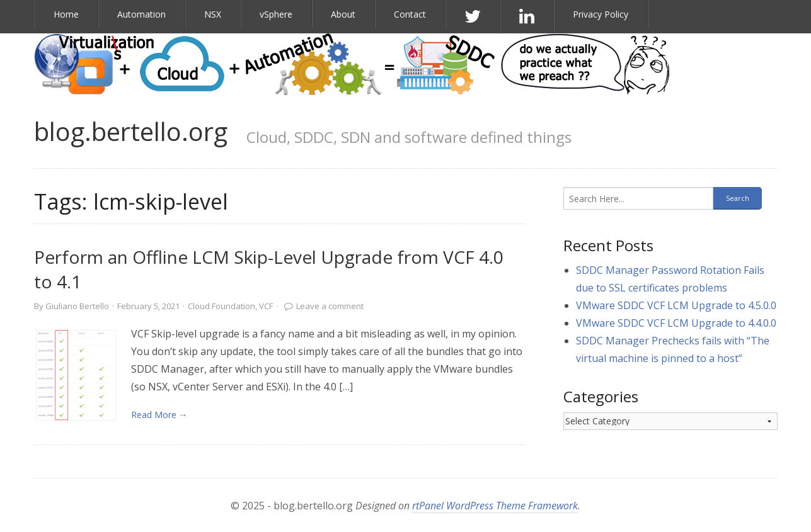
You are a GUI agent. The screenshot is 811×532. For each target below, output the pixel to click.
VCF (266, 306)
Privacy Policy (601, 14)
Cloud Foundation (221, 306)
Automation (141, 14)
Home (66, 14)
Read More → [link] (159, 415)
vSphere (276, 14)
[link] (76, 375)
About (343, 14)
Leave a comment (330, 306)
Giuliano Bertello (77, 306)
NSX (213, 14)
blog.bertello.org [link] (131, 131)
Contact (410, 14)
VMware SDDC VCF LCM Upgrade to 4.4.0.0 (676, 323)
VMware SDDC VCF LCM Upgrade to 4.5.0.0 (676, 305)
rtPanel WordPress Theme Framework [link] (495, 506)
